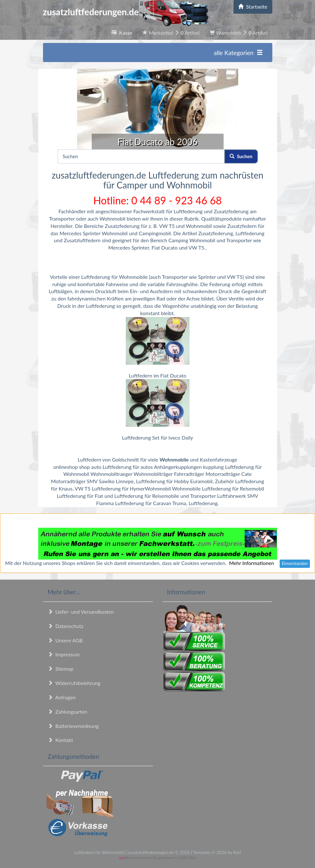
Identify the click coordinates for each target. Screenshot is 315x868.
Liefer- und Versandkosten (81, 612)
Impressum (64, 654)
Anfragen (62, 697)
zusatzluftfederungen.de (126, 12)
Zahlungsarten (68, 712)
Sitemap (61, 669)
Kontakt (61, 740)
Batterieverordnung (73, 726)
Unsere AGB (65, 640)
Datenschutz (66, 626)
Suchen (241, 156)
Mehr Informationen (251, 563)
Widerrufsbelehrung (74, 683)
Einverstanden (295, 563)
